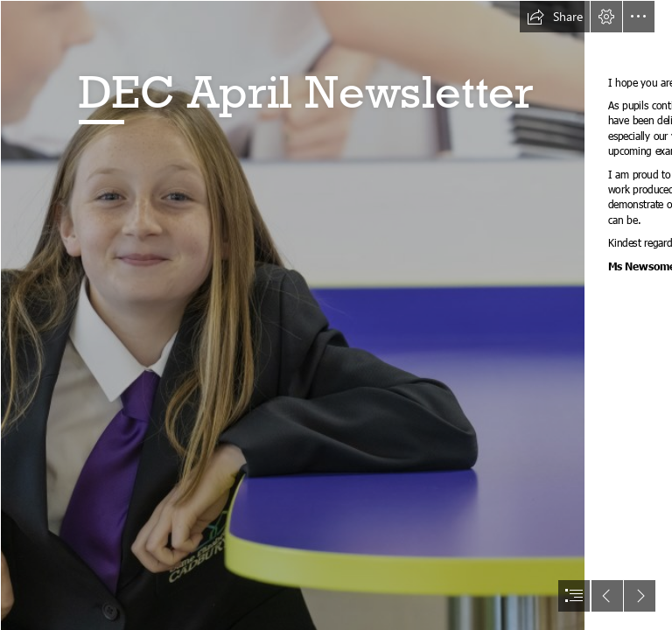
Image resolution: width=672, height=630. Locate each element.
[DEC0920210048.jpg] (292, 315)
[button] (555, 17)
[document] (336, 315)
